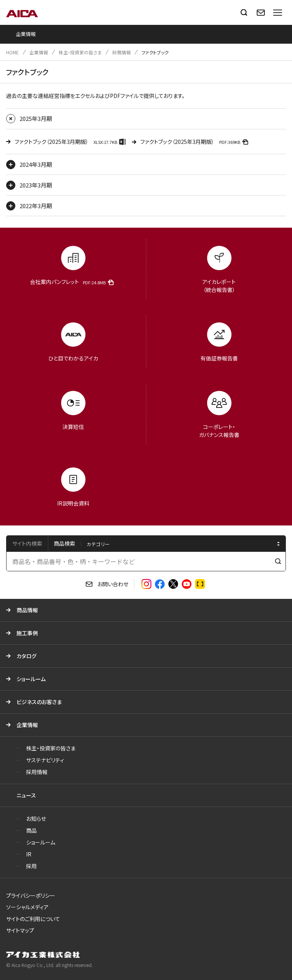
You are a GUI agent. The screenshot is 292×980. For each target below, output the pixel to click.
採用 (31, 866)
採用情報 (37, 772)
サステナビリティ (45, 760)
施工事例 (27, 633)
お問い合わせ (113, 584)
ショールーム (31, 679)
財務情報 (121, 52)
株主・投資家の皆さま (80, 52)
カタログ (26, 656)
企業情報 (39, 52)
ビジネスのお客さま (39, 702)
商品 (31, 830)
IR (29, 854)
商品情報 (27, 610)
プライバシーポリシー (31, 895)
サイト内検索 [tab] (27, 543)
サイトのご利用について (33, 919)
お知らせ (36, 819)
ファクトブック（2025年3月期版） (71, 141)
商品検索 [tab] (64, 543)
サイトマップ (20, 930)
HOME (12, 52)
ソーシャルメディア (27, 907)
